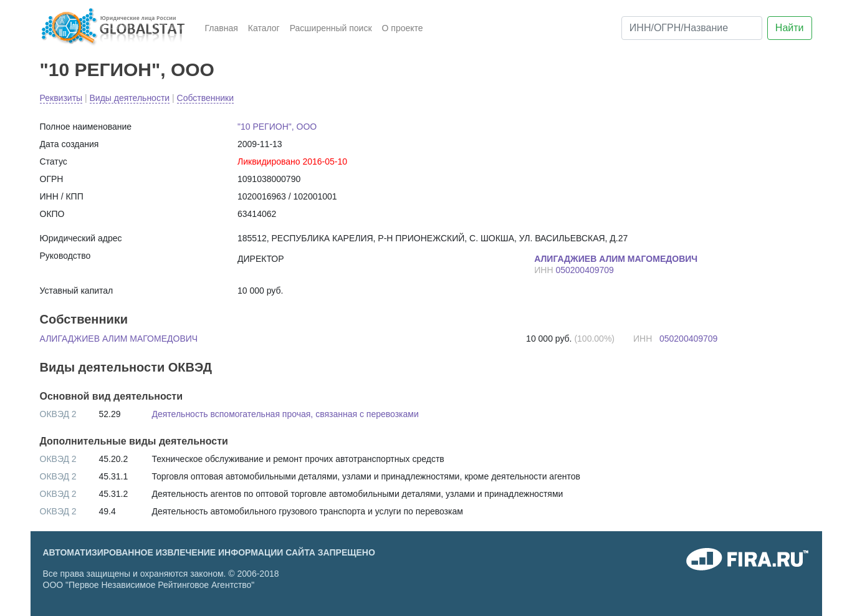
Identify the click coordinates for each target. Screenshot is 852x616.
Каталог (264, 28)
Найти (790, 28)
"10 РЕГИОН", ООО (127, 70)
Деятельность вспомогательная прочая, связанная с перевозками (285, 414)
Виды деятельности (130, 98)
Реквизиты (61, 98)
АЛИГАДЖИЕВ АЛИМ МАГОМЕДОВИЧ (119, 339)
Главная (222, 28)
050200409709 (584, 270)
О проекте (403, 28)
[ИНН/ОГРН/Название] (692, 28)
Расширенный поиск (331, 28)
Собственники (205, 98)
